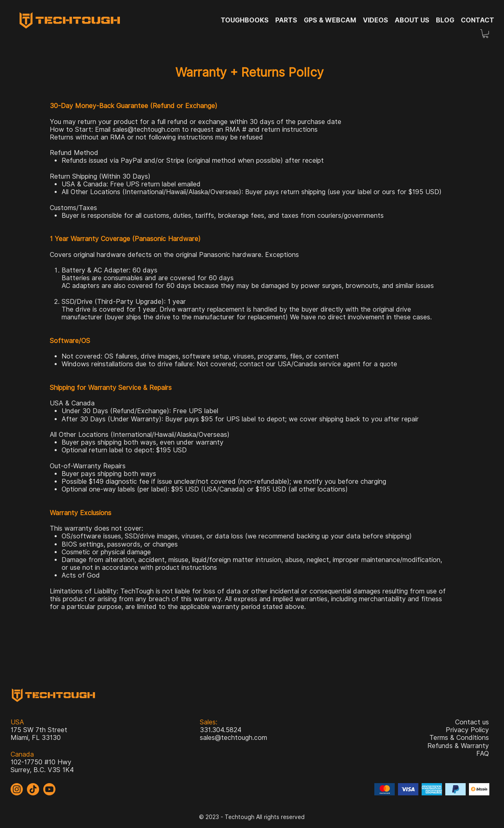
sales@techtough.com (146, 130)
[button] (485, 34)
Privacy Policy (467, 730)
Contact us (472, 722)
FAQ (483, 754)
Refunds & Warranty (458, 746)
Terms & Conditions (459, 738)
